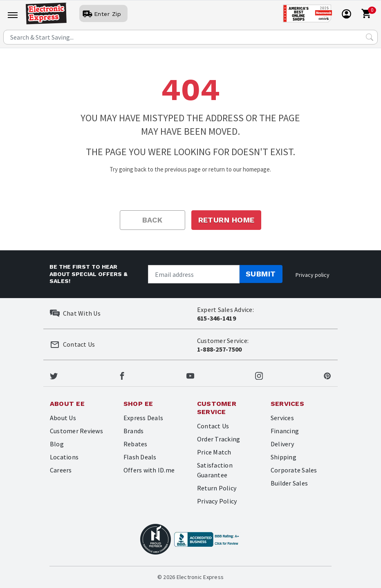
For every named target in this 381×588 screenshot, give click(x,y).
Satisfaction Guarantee (215, 470)
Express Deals (143, 418)
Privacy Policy (217, 501)
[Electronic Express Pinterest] (327, 375)
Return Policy (217, 488)
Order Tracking (219, 439)
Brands (133, 431)
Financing (285, 431)
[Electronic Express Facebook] (122, 375)
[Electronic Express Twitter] (54, 375)
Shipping (284, 457)
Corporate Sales (294, 470)
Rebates (136, 444)
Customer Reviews (76, 431)
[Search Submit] (370, 37)
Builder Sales (289, 483)
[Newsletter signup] (194, 274)
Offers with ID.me (149, 470)
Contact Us (213, 426)
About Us (63, 418)
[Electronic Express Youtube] (190, 375)
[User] (103, 14)
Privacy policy (313, 275)
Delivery (282, 444)
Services (282, 418)
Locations (64, 457)
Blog (57, 444)
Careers (61, 470)
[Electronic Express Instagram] (259, 375)
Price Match (214, 452)
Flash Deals (140, 457)
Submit (261, 274)
